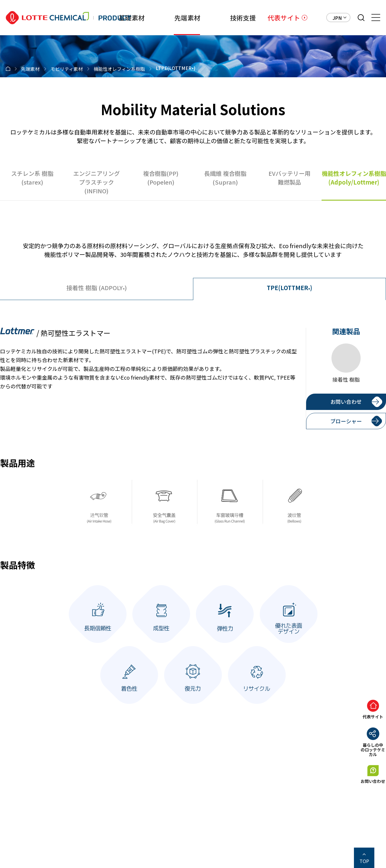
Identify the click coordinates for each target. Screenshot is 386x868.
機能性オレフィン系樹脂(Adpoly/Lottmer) (354, 178)
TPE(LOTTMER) (289, 288)
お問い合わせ (346, 401)
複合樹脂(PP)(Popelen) (161, 178)
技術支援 (243, 17)
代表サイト (284, 17)
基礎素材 (132, 17)
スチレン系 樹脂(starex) (32, 178)
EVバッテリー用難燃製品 (289, 178)
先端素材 (187, 17)
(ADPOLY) (97, 288)
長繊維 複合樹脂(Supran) (225, 178)
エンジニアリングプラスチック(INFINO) (96, 182)
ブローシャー (346, 421)
